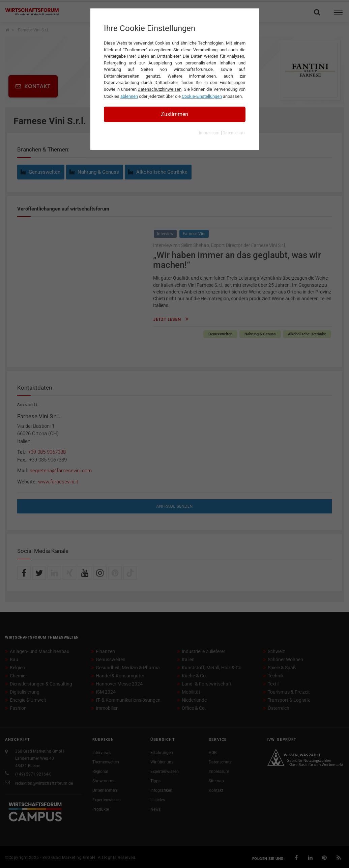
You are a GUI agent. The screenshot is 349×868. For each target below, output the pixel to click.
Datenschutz (234, 133)
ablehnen (129, 96)
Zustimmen (174, 114)
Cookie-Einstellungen (202, 96)
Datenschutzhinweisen (159, 89)
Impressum (209, 133)
